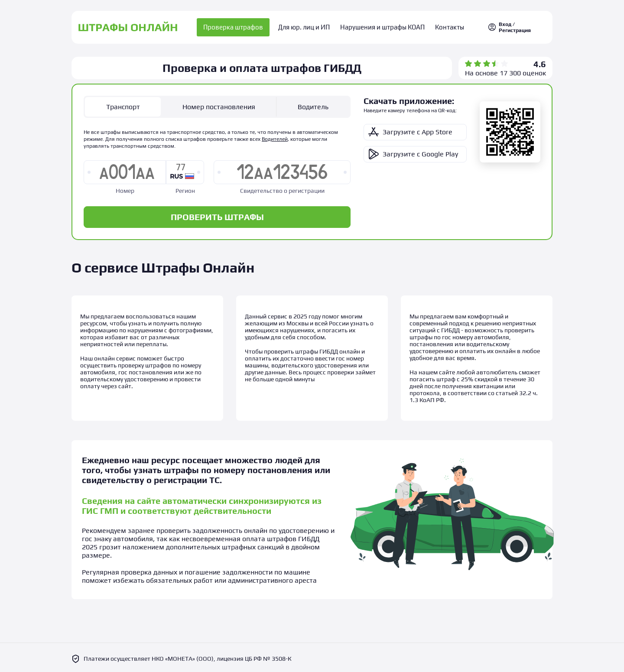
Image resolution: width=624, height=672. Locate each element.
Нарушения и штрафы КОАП (382, 26)
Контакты (446, 26)
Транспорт (123, 104)
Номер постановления (219, 104)
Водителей (275, 136)
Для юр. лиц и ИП (308, 26)
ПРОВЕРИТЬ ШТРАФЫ (217, 214)
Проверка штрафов (239, 26)
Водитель (313, 104)
